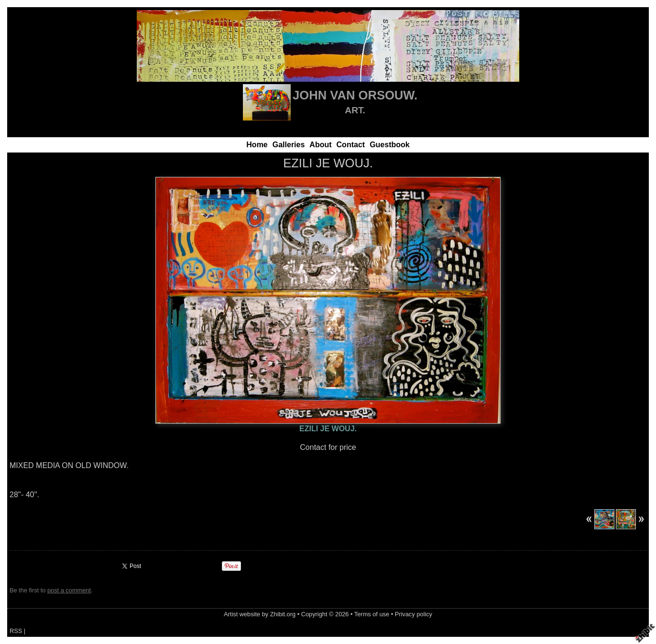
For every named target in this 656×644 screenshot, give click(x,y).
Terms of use (372, 614)
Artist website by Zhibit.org (260, 614)
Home (257, 145)
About (320, 145)
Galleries (289, 145)
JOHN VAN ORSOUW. (355, 95)
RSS (16, 631)
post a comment (69, 590)
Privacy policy (414, 614)
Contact (351, 145)
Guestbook (390, 145)
